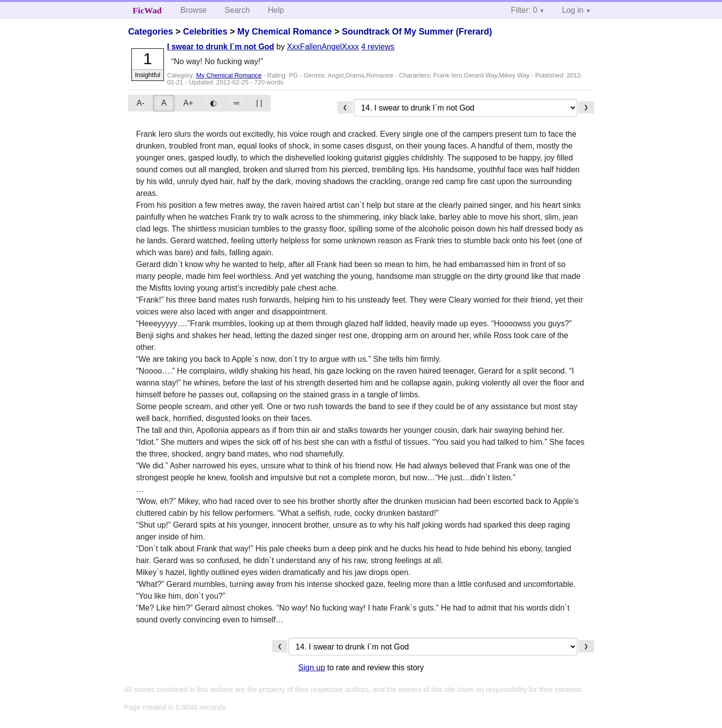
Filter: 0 (524, 10)
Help (276, 10)
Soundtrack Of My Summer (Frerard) (417, 32)
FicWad (147, 10)
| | (259, 103)
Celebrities (205, 32)
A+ (188, 103)
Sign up (312, 668)
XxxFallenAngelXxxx (323, 47)
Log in (573, 10)
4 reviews (378, 47)
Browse (193, 10)
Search (237, 10)
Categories (150, 32)
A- (140, 103)
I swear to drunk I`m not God (221, 47)
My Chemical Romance (284, 32)
